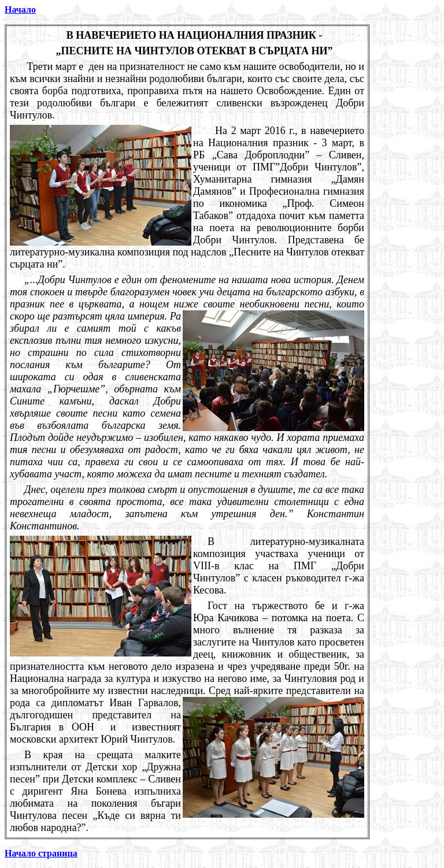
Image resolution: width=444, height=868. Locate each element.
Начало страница (41, 853)
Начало (20, 10)
